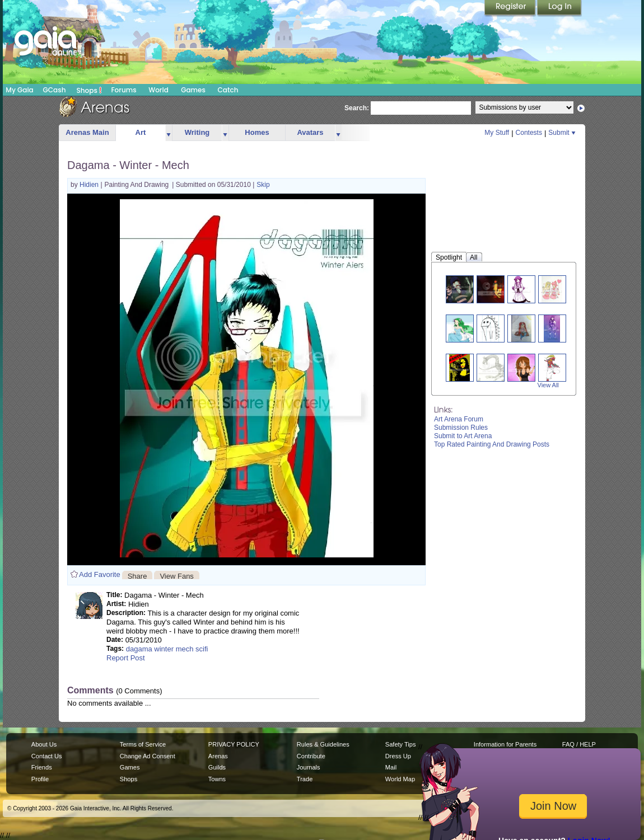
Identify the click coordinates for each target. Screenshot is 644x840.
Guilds (217, 767)
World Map (400, 779)
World (158, 90)
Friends (42, 767)
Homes (257, 132)
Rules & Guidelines (323, 744)
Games (193, 90)
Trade (305, 779)
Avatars (310, 132)
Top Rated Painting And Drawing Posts (492, 444)
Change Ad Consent (148, 756)
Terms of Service (143, 744)
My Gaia (19, 90)
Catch (228, 90)
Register (511, 8)
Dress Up (398, 756)
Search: (357, 108)
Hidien (90, 185)
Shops (89, 90)
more (169, 133)
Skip (263, 185)
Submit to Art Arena (463, 436)
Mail (391, 767)
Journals (309, 767)
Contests (529, 133)
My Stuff (497, 133)
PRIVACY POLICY (234, 744)
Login (559, 8)
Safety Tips (401, 744)
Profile (40, 779)
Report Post (126, 658)
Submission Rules (461, 428)
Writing (197, 132)
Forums (123, 90)
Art (141, 132)
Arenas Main (87, 132)
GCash (55, 90)
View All (548, 385)
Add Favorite (100, 574)
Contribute (311, 756)
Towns (217, 779)
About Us (44, 744)
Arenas (218, 756)
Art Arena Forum (459, 419)
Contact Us (47, 756)
